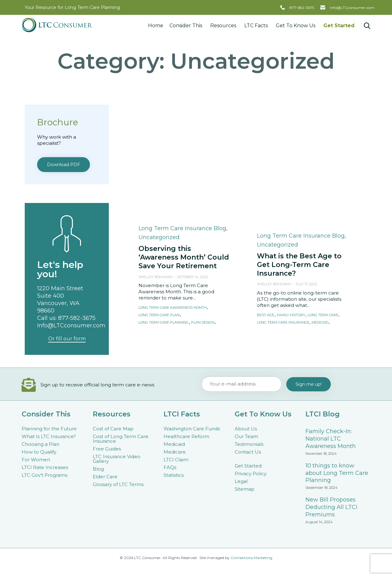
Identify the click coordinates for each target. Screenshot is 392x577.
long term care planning (164, 211)
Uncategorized (159, 126)
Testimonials (249, 444)
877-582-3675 (302, 8)
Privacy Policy (251, 474)
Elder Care (105, 477)
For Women (36, 460)
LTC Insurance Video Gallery (117, 459)
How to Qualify (39, 452)
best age (266, 204)
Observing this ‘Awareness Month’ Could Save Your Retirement (184, 146)
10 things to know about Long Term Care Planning (337, 473)
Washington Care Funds (192, 429)
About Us (246, 429)
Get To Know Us (296, 26)
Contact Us (248, 452)
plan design (203, 211)
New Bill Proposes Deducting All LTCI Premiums (331, 507)
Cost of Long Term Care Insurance (121, 439)
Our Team (246, 436)
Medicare (175, 452)
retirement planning (195, 219)
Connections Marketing (251, 558)
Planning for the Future (49, 429)
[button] (151, 229)
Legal (241, 481)
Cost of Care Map (113, 429)
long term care (323, 204)
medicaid (320, 211)
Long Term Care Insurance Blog (182, 117)
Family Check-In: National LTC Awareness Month (331, 439)
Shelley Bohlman (156, 166)
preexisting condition (278, 219)
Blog (98, 469)
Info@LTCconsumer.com (352, 8)
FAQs (170, 467)
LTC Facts (257, 26)
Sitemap (245, 489)
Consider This (187, 26)
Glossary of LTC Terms (118, 484)
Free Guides (107, 449)
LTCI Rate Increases (45, 467)
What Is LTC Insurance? (49, 436)
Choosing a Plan (40, 444)
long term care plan (159, 204)
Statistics (174, 475)
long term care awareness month (173, 197)
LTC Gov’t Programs (45, 475)
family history (291, 204)
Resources (224, 26)
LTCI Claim (176, 460)
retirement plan (155, 219)
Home (156, 26)
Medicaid (174, 444)
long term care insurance (283, 211)
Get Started (339, 26)
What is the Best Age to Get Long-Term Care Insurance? (299, 154)
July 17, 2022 (306, 173)
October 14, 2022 (193, 166)
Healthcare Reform (186, 436)
